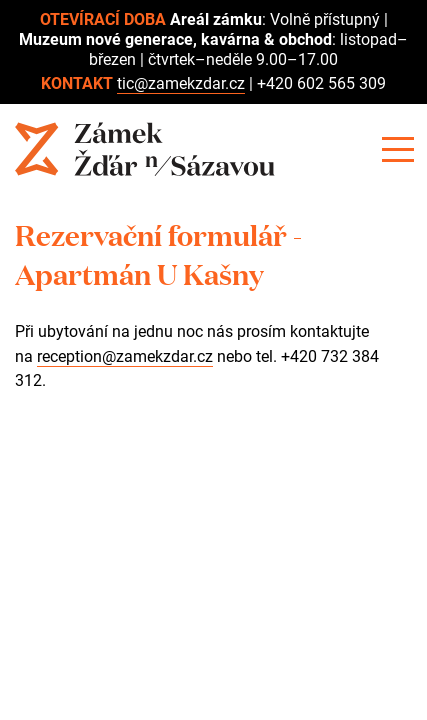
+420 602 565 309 (321, 83)
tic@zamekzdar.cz (181, 83)
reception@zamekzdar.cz (125, 356)
